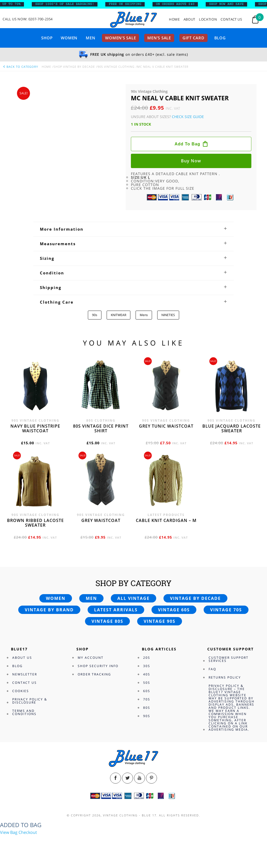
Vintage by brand (49, 610)
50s (147, 683)
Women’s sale (120, 38)
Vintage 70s (226, 610)
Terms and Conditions (24, 712)
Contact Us (231, 19)
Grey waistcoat (101, 520)
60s (147, 691)
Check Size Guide (188, 117)
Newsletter (25, 674)
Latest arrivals (116, 610)
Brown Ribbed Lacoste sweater (35, 523)
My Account (91, 658)
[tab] (133, 229)
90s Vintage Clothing (116, 67)
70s (147, 699)
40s (147, 674)
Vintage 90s (160, 621)
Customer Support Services (229, 659)
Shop (47, 38)
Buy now (191, 161)
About (189, 19)
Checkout (28, 832)
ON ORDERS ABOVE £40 (179, 4)
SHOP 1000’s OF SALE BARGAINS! (69, 4)
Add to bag (187, 144)
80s (147, 708)
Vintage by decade (195, 598)
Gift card (193, 38)
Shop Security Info (98, 666)
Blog (220, 38)
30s (147, 666)
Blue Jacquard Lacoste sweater (232, 428)
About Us (22, 658)
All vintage (133, 598)
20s (147, 658)
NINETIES (168, 315)
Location (208, 19)
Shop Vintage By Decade (74, 67)
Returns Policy (225, 677)
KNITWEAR (119, 315)
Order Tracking (94, 674)
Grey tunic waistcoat (166, 426)
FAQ (212, 669)
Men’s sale (159, 38)
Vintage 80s (107, 621)
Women (69, 38)
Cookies (21, 691)
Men (90, 38)
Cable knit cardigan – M (166, 520)
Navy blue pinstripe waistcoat (35, 428)
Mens (144, 315)
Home (174, 19)
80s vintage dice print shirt (101, 428)
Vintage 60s (174, 610)
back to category (20, 67)
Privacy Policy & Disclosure (30, 701)
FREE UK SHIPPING (129, 4)
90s (95, 315)
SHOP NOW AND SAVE (230, 4)
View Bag (9, 832)
